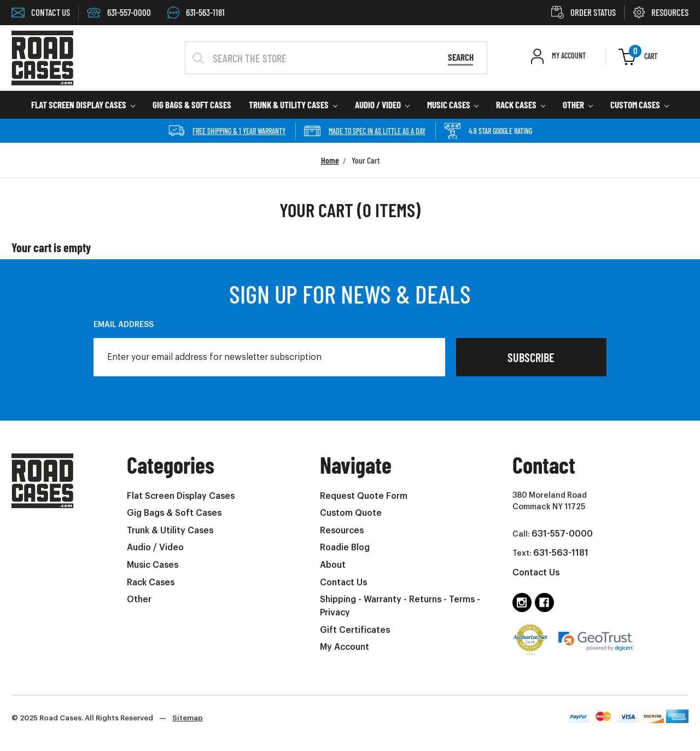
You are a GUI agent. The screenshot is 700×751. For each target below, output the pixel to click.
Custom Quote (351, 513)
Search (461, 57)
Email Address (124, 325)
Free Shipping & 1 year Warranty (227, 131)
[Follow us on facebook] (544, 602)
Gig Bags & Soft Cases (192, 104)
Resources (342, 531)
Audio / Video (382, 104)
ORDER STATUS (584, 12)
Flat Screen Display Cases (83, 104)
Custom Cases (640, 104)
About (333, 565)
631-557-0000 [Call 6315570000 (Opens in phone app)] (119, 12)
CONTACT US (41, 12)
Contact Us (343, 583)
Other (578, 104)
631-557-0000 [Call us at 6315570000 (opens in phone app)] (562, 534)
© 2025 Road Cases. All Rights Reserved (107, 718)
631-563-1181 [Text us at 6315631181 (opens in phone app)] (561, 553)
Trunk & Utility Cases (293, 104)
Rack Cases (521, 104)
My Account (345, 647)
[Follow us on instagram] (522, 602)
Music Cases (453, 104)
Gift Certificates (355, 630)
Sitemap (188, 718)
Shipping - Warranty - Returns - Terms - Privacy (400, 606)
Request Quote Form (364, 496)
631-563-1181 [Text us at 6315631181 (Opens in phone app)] (196, 12)
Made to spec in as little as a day (365, 131)
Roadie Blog (345, 548)
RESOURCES (661, 12)
